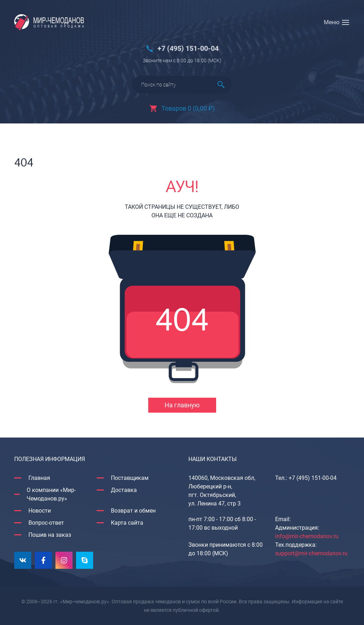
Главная (39, 478)
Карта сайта (127, 523)
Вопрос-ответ (46, 523)
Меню (332, 22)
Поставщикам (130, 478)
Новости (40, 511)
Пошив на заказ (50, 535)
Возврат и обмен (133, 511)
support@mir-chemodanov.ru (311, 553)
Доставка (124, 490)
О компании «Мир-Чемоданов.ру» (51, 494)
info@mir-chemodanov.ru (307, 536)
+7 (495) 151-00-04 (188, 49)
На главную (182, 405)
